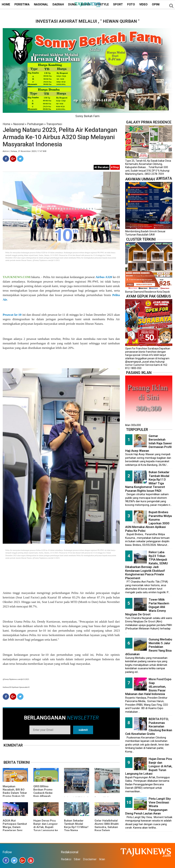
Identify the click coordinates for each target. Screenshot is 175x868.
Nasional (19, 124)
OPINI (156, 4)
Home (6, 124)
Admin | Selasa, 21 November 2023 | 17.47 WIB (25, 151)
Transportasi (54, 124)
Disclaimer (90, 859)
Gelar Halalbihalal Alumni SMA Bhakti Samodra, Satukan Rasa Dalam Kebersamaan (107, 827)
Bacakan (102, 167)
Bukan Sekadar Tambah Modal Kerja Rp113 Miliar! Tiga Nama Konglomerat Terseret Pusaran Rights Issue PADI (76, 830)
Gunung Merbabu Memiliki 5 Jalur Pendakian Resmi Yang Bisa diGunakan (149, 647)
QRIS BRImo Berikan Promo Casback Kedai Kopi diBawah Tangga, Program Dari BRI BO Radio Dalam (45, 796)
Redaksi (66, 859)
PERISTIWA (22, 4)
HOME (6, 4)
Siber (77, 859)
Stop (115, 167)
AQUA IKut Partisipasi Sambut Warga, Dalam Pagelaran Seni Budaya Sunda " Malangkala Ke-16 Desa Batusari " (15, 830)
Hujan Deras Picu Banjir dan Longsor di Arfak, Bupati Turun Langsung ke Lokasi (46, 827)
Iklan (102, 859)
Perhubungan (35, 124)
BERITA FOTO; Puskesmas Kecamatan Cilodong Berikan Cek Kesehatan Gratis (149, 726)
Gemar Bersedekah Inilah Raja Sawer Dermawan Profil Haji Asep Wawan (149, 443)
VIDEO (143, 4)
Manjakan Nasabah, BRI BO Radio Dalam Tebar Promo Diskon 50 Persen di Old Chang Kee (15, 794)
